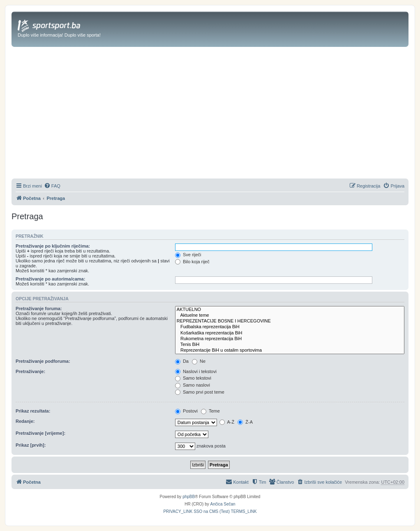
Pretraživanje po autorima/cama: (50, 279)
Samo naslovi (193, 385)
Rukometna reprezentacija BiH (290, 339)
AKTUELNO (290, 310)
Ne (199, 361)
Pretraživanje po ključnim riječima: (53, 246)
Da (182, 361)
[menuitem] (52, 186)
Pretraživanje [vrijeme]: (40, 433)
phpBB (189, 497)
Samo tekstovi (193, 378)
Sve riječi (188, 255)
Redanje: (25, 421)
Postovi (186, 411)
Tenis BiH (290, 345)
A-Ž (227, 422)
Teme (210, 411)
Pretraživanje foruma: (39, 308)
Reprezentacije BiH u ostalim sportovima (290, 350)
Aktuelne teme (290, 315)
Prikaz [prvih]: (31, 445)
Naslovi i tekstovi (196, 371)
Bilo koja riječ (192, 262)
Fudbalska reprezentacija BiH (290, 327)
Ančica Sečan (223, 504)
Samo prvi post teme (200, 392)
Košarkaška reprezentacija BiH (290, 333)
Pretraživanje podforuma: (43, 361)
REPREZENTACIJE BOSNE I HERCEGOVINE (290, 321)
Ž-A (245, 422)
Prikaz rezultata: (33, 411)
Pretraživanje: (30, 371)
